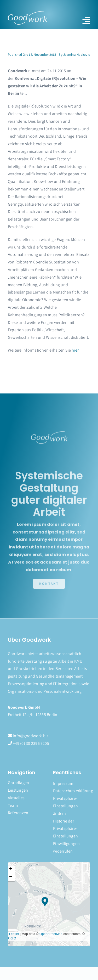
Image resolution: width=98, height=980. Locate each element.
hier (75, 350)
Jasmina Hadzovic (77, 55)
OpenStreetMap (51, 934)
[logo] (27, 13)
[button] (72, 806)
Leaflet (12, 934)
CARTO (11, 938)
